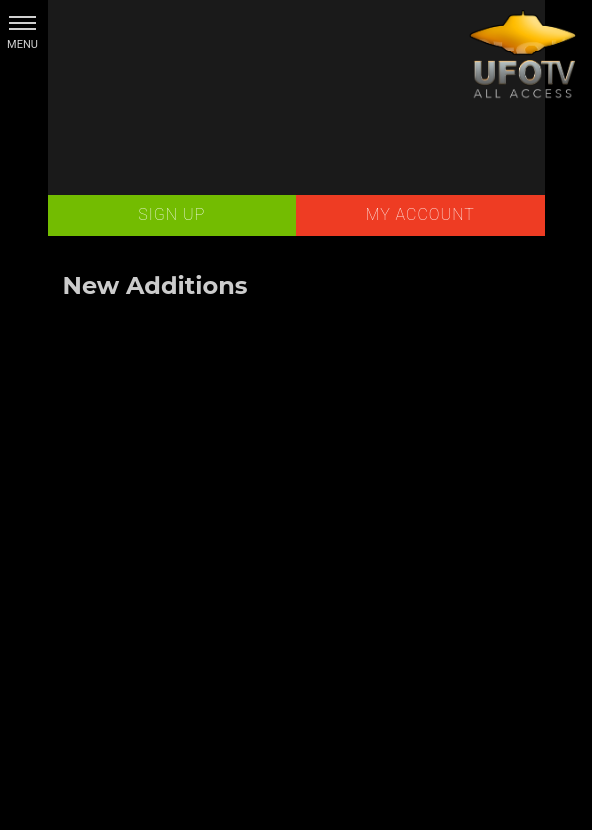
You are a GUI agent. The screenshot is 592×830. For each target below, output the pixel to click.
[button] (22, 22)
